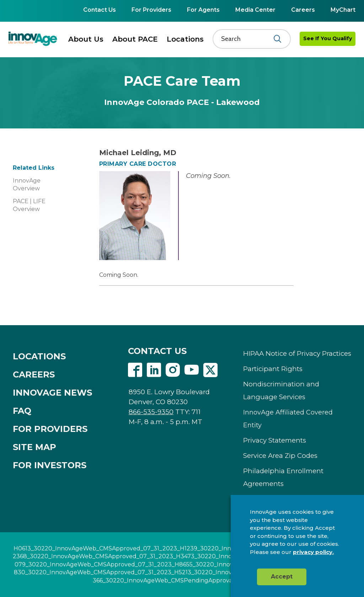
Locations (185, 39)
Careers (303, 10)
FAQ (22, 411)
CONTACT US (157, 351)
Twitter (210, 370)
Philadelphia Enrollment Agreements (283, 477)
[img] (33, 39)
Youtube (192, 370)
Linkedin (154, 370)
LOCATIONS (39, 356)
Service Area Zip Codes (280, 456)
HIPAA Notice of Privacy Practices (297, 353)
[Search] (247, 39)
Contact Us (100, 10)
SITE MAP (34, 447)
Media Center (255, 10)
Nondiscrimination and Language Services (281, 390)
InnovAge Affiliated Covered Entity (288, 419)
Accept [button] (282, 577)
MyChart (343, 10)
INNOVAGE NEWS (52, 393)
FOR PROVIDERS (50, 429)
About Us (86, 39)
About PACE (135, 39)
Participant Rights (273, 369)
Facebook (135, 370)
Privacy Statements (275, 440)
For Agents (203, 10)
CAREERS (34, 374)
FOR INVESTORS (50, 465)
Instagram (173, 370)
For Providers (151, 10)
